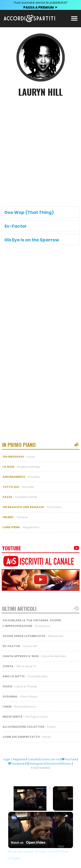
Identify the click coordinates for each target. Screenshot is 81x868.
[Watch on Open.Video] (28, 842)
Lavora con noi (50, 759)
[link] (14, 818)
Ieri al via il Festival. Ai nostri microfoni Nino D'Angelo (41, 817)
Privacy (67, 764)
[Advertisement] (40, 145)
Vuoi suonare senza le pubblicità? (40, 5)
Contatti (33, 759)
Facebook (17, 764)
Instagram (35, 764)
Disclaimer (53, 764)
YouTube (69, 759)
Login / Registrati (14, 759)
